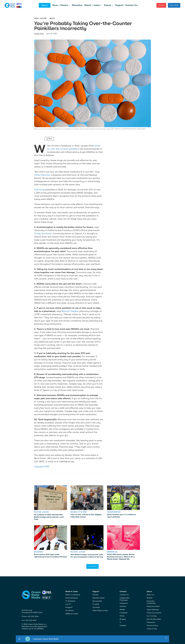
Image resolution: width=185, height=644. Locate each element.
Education (77, 5)
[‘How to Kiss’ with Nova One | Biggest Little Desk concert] (87, 498)
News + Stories (60, 5)
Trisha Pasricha (42, 175)
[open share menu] (49, 139)
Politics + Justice (41, 512)
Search (45, 5)
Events (108, 5)
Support (119, 5)
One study (39, 190)
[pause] (28, 639)
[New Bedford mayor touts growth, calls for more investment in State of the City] (87, 538)
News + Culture (40, 18)
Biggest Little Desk (79, 512)
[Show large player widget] (19, 639)
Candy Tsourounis (43, 234)
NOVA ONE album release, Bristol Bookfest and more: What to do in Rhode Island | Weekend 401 (121, 557)
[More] (69, 5)
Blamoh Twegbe (70, 311)
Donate (161, 5)
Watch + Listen (92, 5)
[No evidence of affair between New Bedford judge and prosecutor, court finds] (51, 498)
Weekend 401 (112, 552)
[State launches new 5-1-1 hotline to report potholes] (123, 498)
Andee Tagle (39, 34)
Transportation (114, 512)
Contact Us (131, 5)
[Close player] (166, 638)
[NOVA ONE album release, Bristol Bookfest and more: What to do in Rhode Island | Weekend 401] (123, 538)
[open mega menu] (174, 5)
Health (52, 18)
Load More (92, 566)
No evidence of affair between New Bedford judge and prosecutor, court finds (49, 517)
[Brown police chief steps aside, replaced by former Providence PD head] (51, 538)
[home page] (13, 5)
